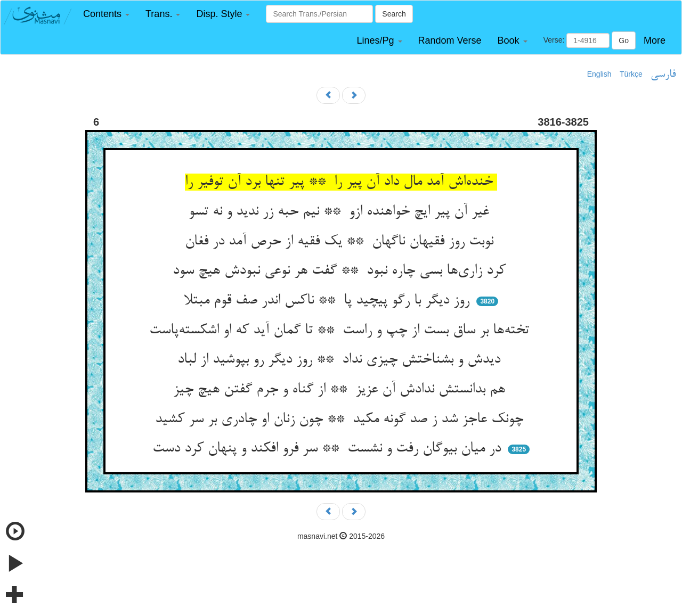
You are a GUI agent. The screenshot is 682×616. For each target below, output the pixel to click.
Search (394, 14)
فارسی (663, 75)
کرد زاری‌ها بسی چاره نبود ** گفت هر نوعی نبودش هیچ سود (341, 271)
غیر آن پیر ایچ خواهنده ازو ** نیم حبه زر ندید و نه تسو (341, 212)
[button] (106, 14)
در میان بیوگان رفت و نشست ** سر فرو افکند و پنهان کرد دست (329, 449)
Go (624, 40)
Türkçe (631, 74)
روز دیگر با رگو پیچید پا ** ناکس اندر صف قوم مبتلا (329, 301)
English (599, 74)
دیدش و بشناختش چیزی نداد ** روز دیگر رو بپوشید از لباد (341, 360)
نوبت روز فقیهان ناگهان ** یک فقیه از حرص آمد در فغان (341, 242)
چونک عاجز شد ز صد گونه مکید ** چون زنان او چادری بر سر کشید (341, 420)
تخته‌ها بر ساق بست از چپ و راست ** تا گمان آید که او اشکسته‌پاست (341, 331)
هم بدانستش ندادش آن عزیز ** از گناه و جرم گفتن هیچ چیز (341, 390)
